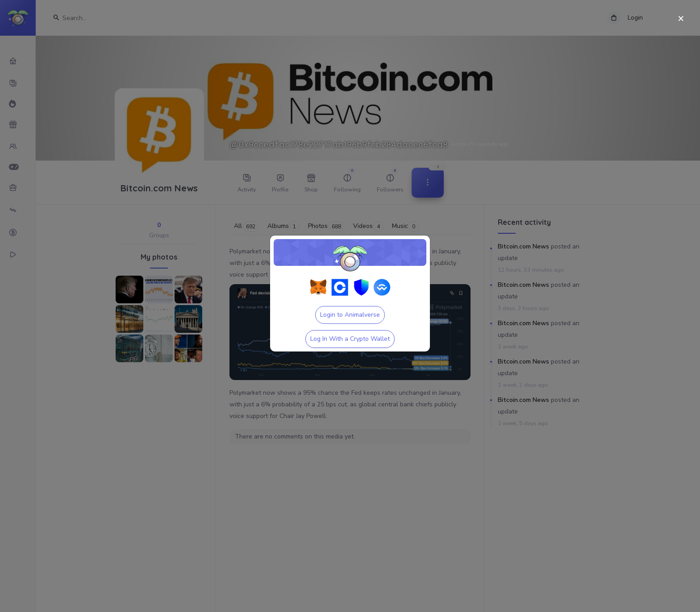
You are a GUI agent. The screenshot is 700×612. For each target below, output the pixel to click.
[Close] (681, 19)
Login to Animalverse (350, 315)
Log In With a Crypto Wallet (350, 339)
